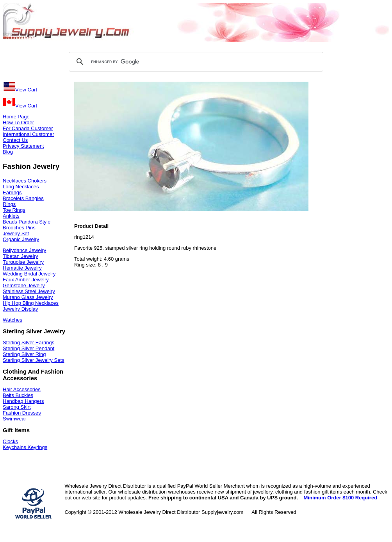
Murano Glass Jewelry (28, 297)
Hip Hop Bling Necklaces (31, 303)
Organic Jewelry (21, 239)
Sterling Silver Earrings (29, 343)
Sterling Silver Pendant (29, 348)
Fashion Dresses (22, 413)
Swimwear (14, 419)
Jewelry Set (16, 233)
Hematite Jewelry (22, 268)
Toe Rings (14, 210)
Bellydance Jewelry (24, 250)
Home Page (16, 117)
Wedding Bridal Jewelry (29, 274)
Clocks (10, 441)
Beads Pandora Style (27, 222)
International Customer (29, 134)
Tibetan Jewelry (20, 256)
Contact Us (15, 140)
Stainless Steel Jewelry (29, 291)
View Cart (20, 90)
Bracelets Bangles (23, 198)
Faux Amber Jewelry (26, 280)
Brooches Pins (19, 228)
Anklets (11, 216)
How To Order (18, 123)
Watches (12, 320)
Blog (8, 152)
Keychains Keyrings (25, 447)
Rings (9, 204)
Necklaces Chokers (25, 181)
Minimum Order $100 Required (341, 498)
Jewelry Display (20, 309)
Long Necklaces (21, 187)
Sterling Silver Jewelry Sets (34, 360)
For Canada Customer (28, 128)
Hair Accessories (22, 389)
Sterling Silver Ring (24, 354)
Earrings (12, 192)
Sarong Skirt (17, 407)
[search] (195, 62)
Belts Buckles (18, 395)
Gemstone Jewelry (24, 285)
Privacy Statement (23, 146)
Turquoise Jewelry (23, 262)
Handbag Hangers (23, 401)
